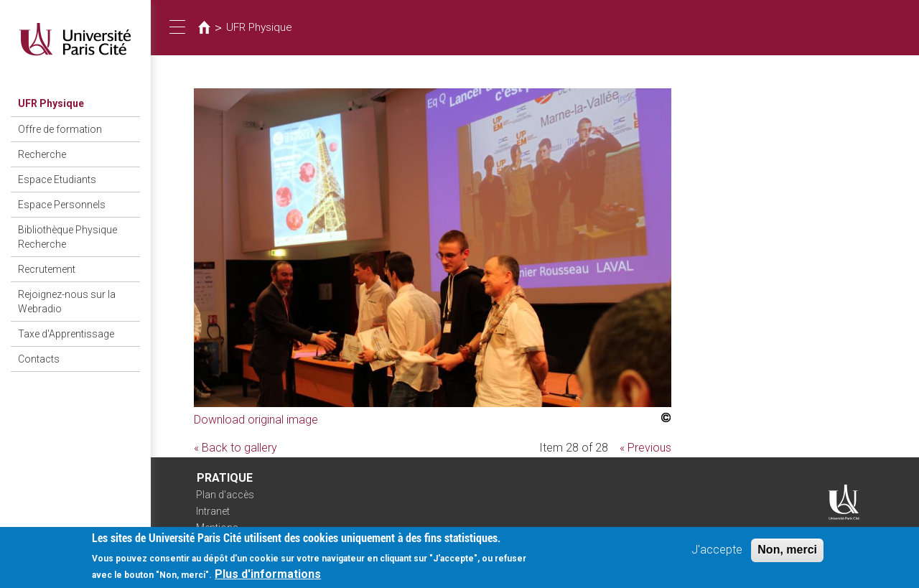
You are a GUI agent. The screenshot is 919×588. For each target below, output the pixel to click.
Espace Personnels (62, 205)
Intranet (213, 511)
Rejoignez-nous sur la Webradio (67, 302)
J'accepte (717, 554)
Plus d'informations (268, 578)
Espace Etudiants (57, 179)
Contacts (39, 359)
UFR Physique (51, 103)
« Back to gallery (235, 448)
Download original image (256, 420)
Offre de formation (60, 129)
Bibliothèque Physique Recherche (67, 237)
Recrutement (47, 269)
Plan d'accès (225, 495)
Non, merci (787, 554)
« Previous (645, 448)
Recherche (42, 154)
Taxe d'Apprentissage (66, 334)
